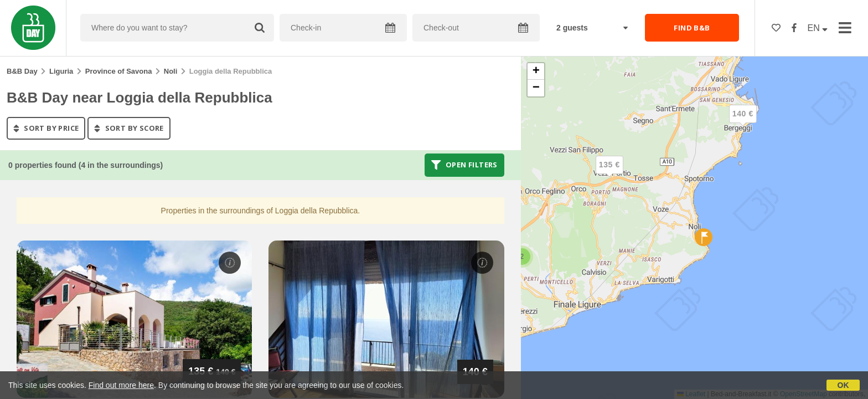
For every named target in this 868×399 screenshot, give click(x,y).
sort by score (129, 128)
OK (843, 385)
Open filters (464, 165)
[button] (743, 123)
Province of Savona (119, 71)
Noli (171, 71)
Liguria (61, 71)
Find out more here (121, 385)
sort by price (46, 128)
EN (818, 28)
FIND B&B (692, 28)
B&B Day (22, 71)
